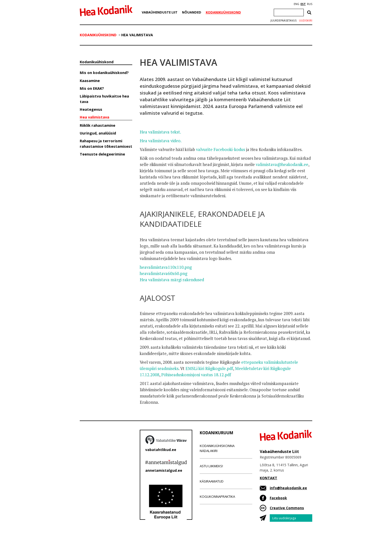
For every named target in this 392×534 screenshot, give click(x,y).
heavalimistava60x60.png (163, 273)
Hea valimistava (137, 35)
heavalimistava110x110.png (166, 267)
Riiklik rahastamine (97, 125)
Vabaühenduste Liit (160, 12)
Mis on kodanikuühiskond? (104, 72)
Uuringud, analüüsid (98, 133)
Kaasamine (90, 80)
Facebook (278, 498)
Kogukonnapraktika (217, 496)
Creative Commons (287, 508)
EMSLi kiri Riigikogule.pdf (209, 368)
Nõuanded (192, 12)
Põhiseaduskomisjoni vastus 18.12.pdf (196, 375)
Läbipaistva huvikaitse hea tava (104, 99)
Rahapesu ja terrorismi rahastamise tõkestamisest (106, 143)
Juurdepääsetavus (283, 20)
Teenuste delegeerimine (102, 154)
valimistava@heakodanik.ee (282, 164)
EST (303, 4)
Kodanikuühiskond (223, 12)
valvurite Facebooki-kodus (220, 149)
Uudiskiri (306, 20)
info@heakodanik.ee (288, 488)
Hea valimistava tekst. (160, 132)
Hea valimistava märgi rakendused (172, 280)
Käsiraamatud (212, 481)
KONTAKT (268, 478)
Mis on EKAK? (92, 88)
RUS (310, 4)
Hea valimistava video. (161, 141)
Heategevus (91, 109)
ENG (296, 4)
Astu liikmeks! (211, 466)
